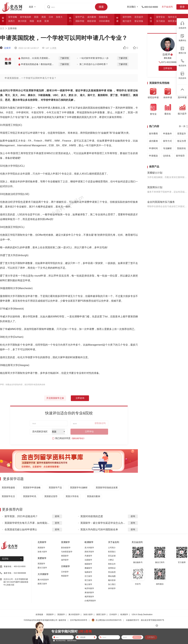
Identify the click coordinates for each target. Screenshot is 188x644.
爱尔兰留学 (42, 568)
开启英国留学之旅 (55, 398)
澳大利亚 (22, 21)
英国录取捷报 (8, 488)
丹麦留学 (88, 556)
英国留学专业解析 (79, 488)
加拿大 (59, 17)
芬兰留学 (88, 576)
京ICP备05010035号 (79, 620)
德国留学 (88, 564)
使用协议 (112, 568)
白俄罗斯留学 (90, 601)
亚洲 (47, 21)
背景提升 (182, 134)
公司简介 (112, 548)
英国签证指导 (51, 496)
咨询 (57, 516)
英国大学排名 (72, 496)
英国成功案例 (94, 496)
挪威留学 (88, 568)
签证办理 (182, 141)
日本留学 (65, 572)
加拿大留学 (42, 552)
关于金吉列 (167, 7)
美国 (44, 17)
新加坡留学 (66, 548)
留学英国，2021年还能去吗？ (21, 516)
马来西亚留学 (67, 552)
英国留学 (41, 564)
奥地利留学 (89, 593)
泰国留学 (65, 556)
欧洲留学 (124, 614)
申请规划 (153, 156)
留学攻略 (13, 17)
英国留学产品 (55, 488)
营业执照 (112, 572)
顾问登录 (112, 580)
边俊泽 (5, 48)
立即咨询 (80, 398)
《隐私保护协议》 (78, 438)
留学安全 (161, 17)
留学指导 (180, 156)
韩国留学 (65, 576)
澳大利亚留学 (43, 580)
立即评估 (89, 431)
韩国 (32, 21)
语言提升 (139, 17)
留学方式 (167, 141)
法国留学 (88, 560)
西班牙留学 (89, 552)
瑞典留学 (88, 572)
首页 (2, 28)
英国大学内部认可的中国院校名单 (99, 529)
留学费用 (153, 134)
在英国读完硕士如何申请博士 (21, 529)
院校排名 (103, 17)
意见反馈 (112, 556)
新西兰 (12, 21)
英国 (36, 17)
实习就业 (161, 21)
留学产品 (80, 17)
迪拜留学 (65, 560)
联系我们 (112, 552)
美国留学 (41, 548)
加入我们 (112, 584)
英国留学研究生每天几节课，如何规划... (27, 523)
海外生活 (172, 17)
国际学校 (80, 21)
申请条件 (167, 134)
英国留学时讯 (30, 496)
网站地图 (112, 576)
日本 (51, 17)
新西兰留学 (42, 584)
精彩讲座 (92, 21)
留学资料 (127, 17)
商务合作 (112, 564)
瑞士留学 (88, 584)
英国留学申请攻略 (32, 488)
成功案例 (92, 17)
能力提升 (127, 21)
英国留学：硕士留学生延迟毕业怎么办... (103, 523)
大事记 (111, 560)
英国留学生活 (8, 496)
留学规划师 (26, 17)
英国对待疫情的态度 (92, 516)
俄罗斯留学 (89, 597)
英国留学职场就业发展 (107, 488)
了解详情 (64, 58)
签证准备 (139, 21)
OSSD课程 (104, 21)
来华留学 (112, 588)
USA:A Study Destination (142, 614)
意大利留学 (89, 548)
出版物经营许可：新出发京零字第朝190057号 (145, 620)
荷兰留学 (88, 580)
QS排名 (167, 156)
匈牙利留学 (89, 588)
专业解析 (167, 148)
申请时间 (153, 148)
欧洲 (39, 21)
